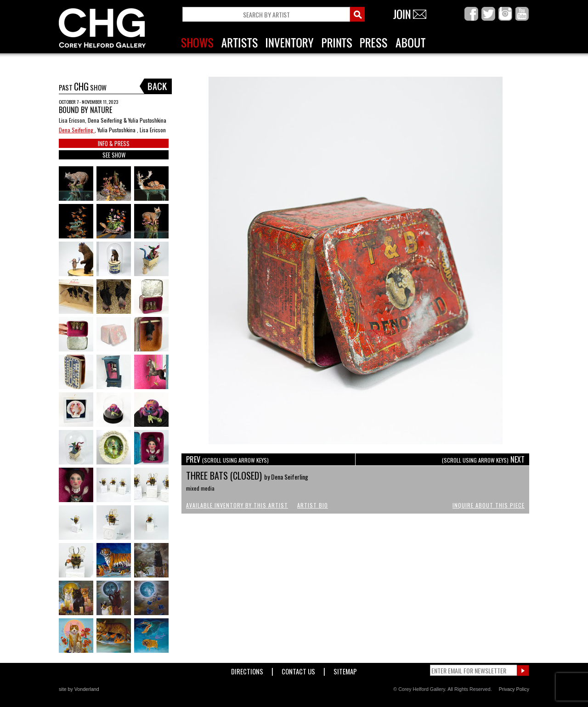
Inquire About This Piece (489, 505)
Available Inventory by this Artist (237, 505)
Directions (247, 670)
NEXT (483, 459)
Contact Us (298, 670)
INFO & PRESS (114, 143)
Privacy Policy (514, 689)
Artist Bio (313, 505)
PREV (227, 459)
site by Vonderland (79, 689)
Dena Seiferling (77, 130)
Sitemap (345, 670)
